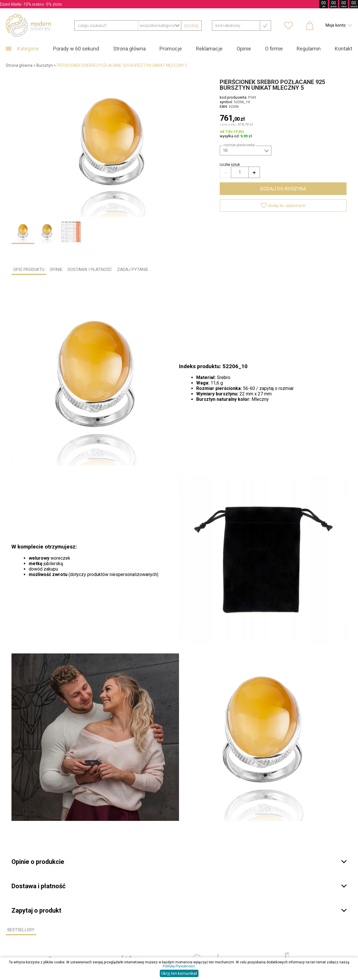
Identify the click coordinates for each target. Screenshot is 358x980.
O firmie (274, 49)
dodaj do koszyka (283, 189)
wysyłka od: (236, 136)
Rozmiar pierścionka (239, 145)
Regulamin (309, 49)
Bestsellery (21, 930)
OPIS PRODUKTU (29, 270)
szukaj (191, 26)
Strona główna (129, 49)
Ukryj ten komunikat (179, 973)
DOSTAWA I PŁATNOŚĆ (90, 270)
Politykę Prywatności (179, 966)
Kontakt (344, 49)
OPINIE (56, 270)
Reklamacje (209, 49)
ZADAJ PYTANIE (133, 270)
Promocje (171, 49)
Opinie (244, 49)
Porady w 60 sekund (76, 49)
